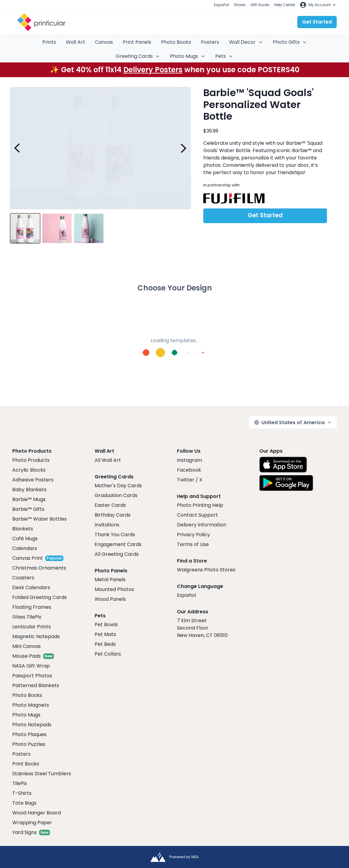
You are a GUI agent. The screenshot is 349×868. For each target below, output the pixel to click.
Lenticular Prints (32, 627)
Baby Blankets (29, 490)
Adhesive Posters (33, 480)
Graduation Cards (116, 495)
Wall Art (75, 42)
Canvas (104, 42)
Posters (210, 42)
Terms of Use (193, 544)
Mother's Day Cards (118, 486)
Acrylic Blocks (29, 470)
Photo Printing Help (200, 505)
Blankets (23, 529)
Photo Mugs (188, 56)
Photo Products (31, 460)
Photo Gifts (290, 42)
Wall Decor (246, 42)
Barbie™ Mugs (29, 499)
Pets (224, 56)
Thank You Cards (115, 535)
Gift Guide (260, 5)
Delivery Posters (153, 70)
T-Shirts (22, 793)
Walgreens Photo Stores (206, 570)
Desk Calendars (31, 587)
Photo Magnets (31, 705)
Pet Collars (108, 654)
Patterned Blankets (36, 685)
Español (221, 5)
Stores (240, 5)
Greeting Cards (138, 56)
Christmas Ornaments (39, 568)
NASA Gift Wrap (31, 666)
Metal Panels (110, 580)
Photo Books (176, 42)
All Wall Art (108, 460)
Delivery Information (202, 525)
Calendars (25, 548)
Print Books (26, 764)
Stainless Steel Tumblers (42, 774)
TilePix (20, 783)
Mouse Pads (26, 656)
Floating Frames (32, 607)
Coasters (23, 578)
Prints (49, 42)
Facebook (189, 470)
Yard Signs (24, 832)
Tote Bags (24, 803)
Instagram (190, 460)
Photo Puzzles (29, 744)
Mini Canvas (26, 646)
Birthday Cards (113, 515)
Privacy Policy (193, 535)
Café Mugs (25, 539)
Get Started (317, 22)
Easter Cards (110, 505)
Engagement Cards (118, 544)
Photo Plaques (29, 734)
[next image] (184, 148)
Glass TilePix (27, 617)
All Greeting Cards (117, 554)
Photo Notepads (32, 725)
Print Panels (137, 42)
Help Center (285, 5)
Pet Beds (105, 644)
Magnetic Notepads (36, 636)
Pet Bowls (106, 625)
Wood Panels (110, 599)
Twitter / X (190, 480)
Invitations (107, 525)
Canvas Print (28, 558)
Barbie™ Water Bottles (39, 519)
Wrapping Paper (32, 823)
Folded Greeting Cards (39, 597)
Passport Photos (32, 676)
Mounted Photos (114, 589)
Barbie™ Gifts (28, 509)
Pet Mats (105, 634)
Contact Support (197, 515)
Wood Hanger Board (37, 813)
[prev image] (17, 148)
